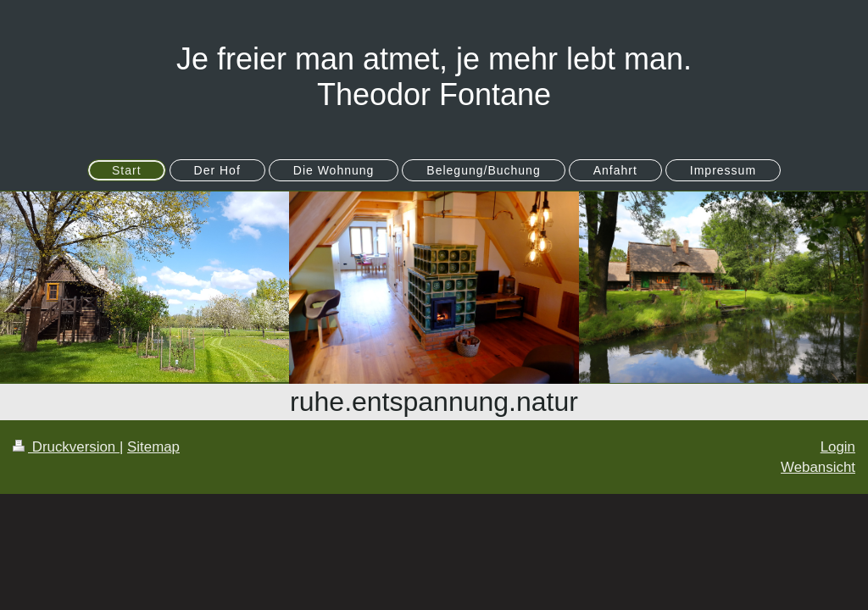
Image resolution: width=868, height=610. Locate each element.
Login (838, 447)
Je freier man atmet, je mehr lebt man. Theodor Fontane (434, 77)
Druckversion (66, 447)
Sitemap (153, 447)
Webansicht (818, 467)
